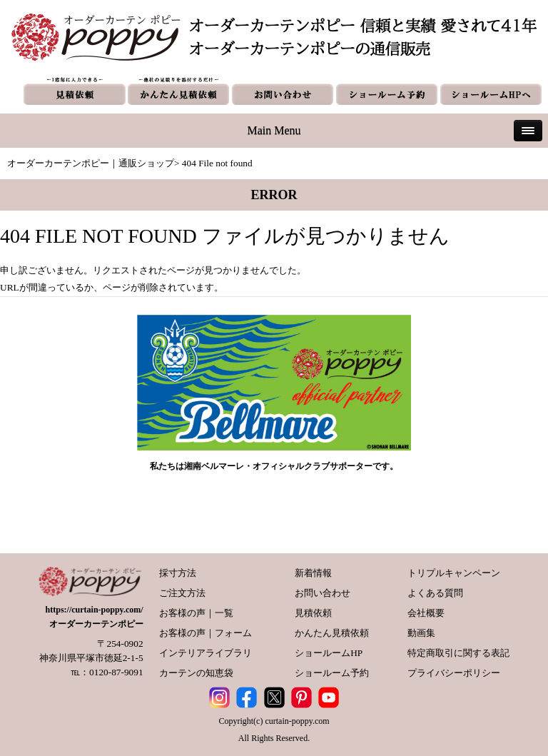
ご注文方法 (182, 593)
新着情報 (313, 573)
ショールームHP (329, 653)
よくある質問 (435, 593)
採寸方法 (178, 573)
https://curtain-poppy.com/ (95, 610)
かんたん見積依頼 (332, 633)
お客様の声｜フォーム (205, 633)
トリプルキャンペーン (454, 573)
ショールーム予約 (332, 673)
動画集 (421, 633)
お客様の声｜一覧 (196, 613)
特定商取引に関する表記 (458, 653)
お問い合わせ (323, 593)
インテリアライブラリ (205, 653)
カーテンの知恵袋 (196, 673)
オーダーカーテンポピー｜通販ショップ (91, 163)
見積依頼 (313, 613)
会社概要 (426, 613)
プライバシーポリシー (454, 673)
